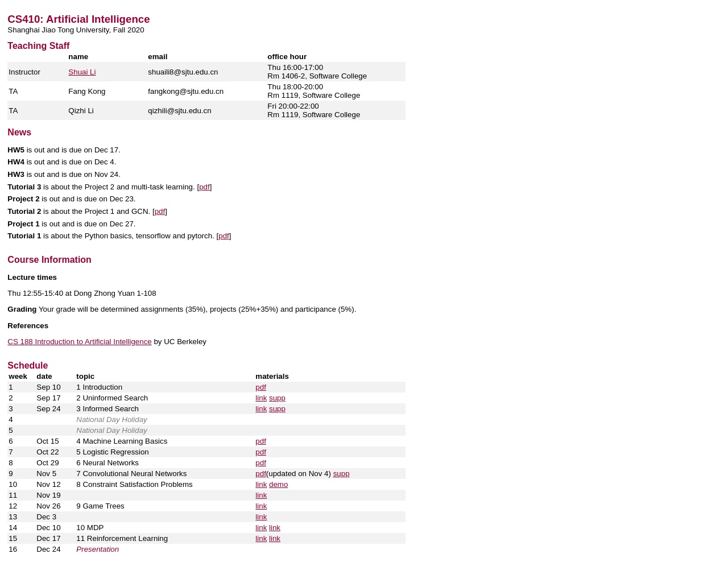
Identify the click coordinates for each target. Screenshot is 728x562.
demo (278, 484)
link (261, 398)
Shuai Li (82, 72)
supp (277, 398)
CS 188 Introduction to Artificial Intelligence (79, 342)
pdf (204, 187)
